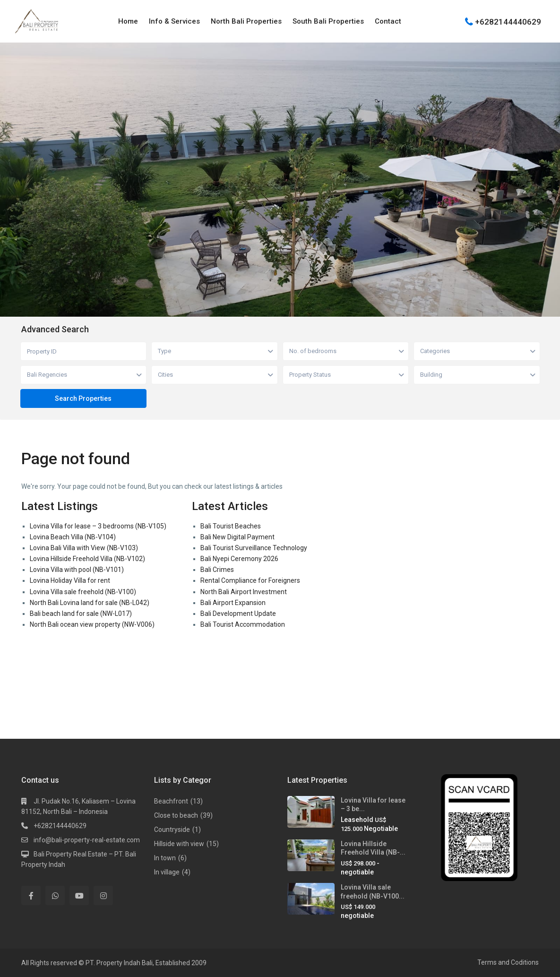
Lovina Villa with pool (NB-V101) (77, 570)
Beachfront (171, 801)
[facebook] (31, 895)
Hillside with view (179, 844)
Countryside (172, 830)
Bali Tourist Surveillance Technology (254, 548)
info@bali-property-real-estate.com (87, 840)
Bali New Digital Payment (237, 537)
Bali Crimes (217, 570)
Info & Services (174, 21)
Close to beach (176, 815)
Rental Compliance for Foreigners (250, 580)
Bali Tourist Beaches (231, 526)
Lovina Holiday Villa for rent (70, 580)
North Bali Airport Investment (244, 592)
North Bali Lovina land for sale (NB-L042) (90, 603)
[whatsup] (55, 895)
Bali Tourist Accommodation (243, 624)
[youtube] (79, 895)
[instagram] (103, 895)
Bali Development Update (238, 614)
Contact (388, 21)
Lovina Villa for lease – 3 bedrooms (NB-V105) (98, 526)
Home (128, 21)
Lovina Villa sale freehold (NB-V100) (83, 592)
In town (165, 858)
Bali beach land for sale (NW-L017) (81, 614)
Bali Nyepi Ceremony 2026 (239, 559)
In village (167, 872)
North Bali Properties (246, 21)
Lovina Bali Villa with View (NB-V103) (84, 548)
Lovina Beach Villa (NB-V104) (73, 537)
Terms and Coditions (508, 962)
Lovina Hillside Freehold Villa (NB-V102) (87, 559)
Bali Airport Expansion (233, 603)
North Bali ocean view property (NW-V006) (92, 624)
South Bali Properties (328, 21)
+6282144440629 (508, 21)
